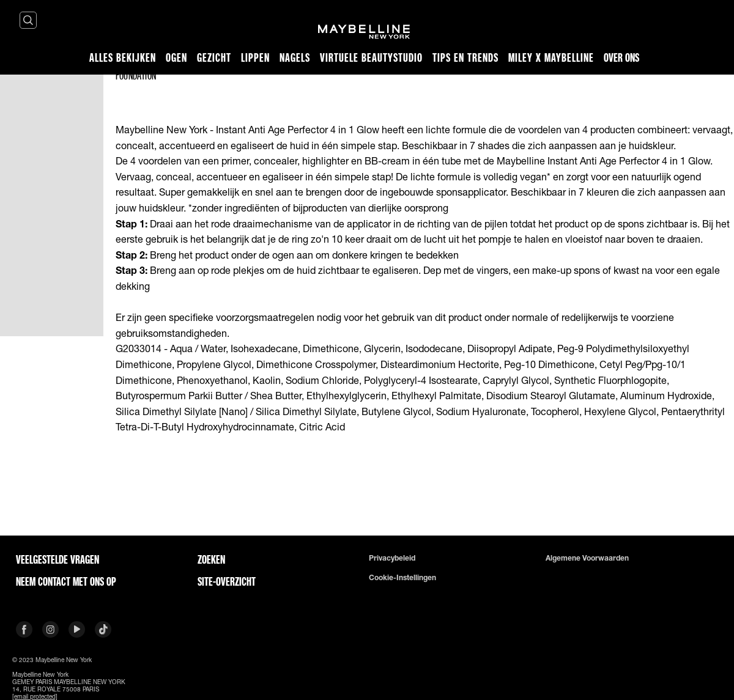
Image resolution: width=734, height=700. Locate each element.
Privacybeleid (392, 558)
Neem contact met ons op (66, 581)
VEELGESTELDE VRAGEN (57, 559)
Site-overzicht (227, 581)
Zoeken (211, 559)
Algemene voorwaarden (587, 558)
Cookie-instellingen (402, 578)
